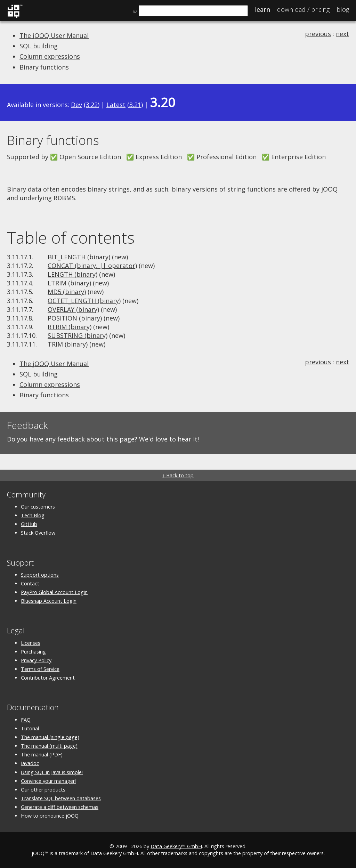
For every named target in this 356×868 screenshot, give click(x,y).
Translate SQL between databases (61, 798)
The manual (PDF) (42, 755)
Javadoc (30, 763)
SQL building (39, 46)
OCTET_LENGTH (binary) (84, 301)
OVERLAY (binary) (73, 309)
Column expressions (50, 56)
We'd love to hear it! (169, 439)
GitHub (29, 524)
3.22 (92, 105)
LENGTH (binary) (72, 274)
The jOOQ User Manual (54, 35)
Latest (116, 105)
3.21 (135, 105)
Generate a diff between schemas (60, 807)
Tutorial (30, 728)
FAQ (26, 720)
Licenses (31, 643)
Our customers (38, 507)
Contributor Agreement (48, 678)
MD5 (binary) (67, 292)
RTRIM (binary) (70, 327)
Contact (30, 583)
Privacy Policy (36, 660)
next (342, 34)
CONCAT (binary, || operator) (92, 266)
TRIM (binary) (68, 344)
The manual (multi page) (49, 746)
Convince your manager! (48, 781)
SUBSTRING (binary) (78, 335)
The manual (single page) (50, 737)
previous (318, 34)
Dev (76, 105)
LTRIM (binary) (69, 283)
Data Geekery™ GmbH (176, 846)
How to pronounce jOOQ (50, 816)
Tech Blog (33, 515)
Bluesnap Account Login (49, 601)
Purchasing (33, 652)
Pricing (303, 9)
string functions (252, 189)
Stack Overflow (38, 533)
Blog (343, 9)
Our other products (43, 790)
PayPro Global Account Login (54, 592)
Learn (262, 9)
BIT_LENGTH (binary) (79, 257)
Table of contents (71, 237)
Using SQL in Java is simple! (52, 772)
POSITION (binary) (75, 318)
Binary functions (44, 67)
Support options (40, 575)
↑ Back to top (178, 475)
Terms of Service (40, 669)
